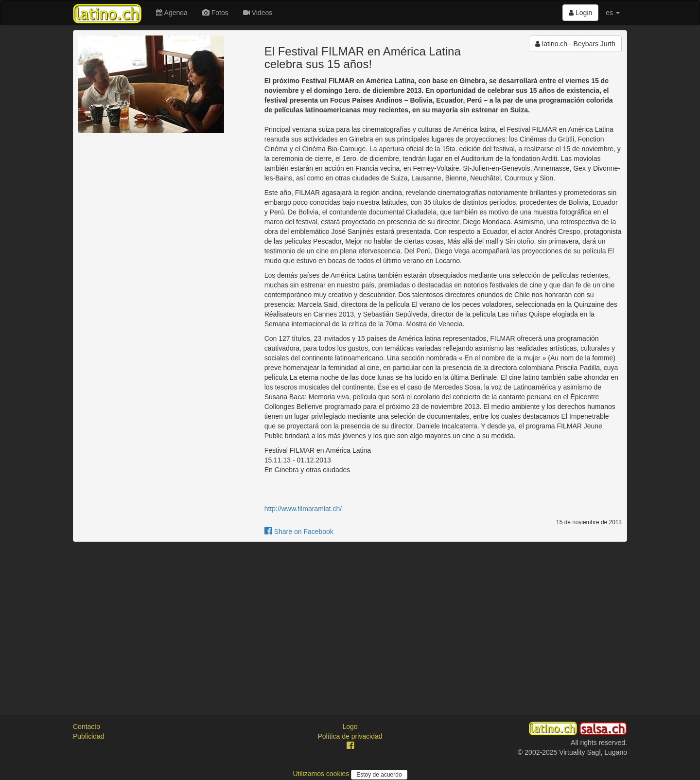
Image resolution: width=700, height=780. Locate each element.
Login (580, 13)
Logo (350, 727)
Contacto (87, 727)
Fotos (215, 13)
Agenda (172, 13)
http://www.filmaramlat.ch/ (303, 509)
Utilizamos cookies (322, 774)
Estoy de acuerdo (379, 775)
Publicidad (89, 736)
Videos (258, 13)
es (613, 13)
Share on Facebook (299, 532)
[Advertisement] (350, 620)
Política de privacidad (350, 736)
